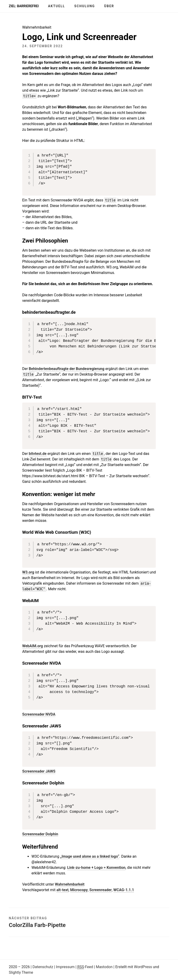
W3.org (28, 572)
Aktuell (56, 6)
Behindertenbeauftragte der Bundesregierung (67, 369)
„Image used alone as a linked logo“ (90, 856)
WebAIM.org (33, 646)
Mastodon (104, 967)
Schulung (84, 6)
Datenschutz (43, 967)
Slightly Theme (21, 972)
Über (109, 6)
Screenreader (100, 890)
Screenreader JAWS (39, 771)
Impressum (65, 967)
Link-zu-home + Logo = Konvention (96, 868)
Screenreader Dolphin (40, 834)
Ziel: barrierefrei (24, 6)
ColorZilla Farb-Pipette (37, 925)
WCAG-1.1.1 (124, 890)
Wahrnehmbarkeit (70, 884)
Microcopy (79, 890)
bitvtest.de (38, 454)
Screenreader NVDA (39, 714)
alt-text (62, 890)
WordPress (143, 967)
